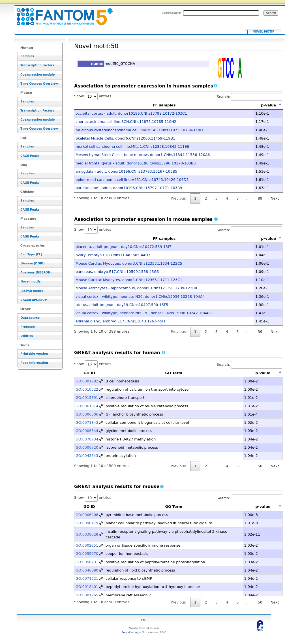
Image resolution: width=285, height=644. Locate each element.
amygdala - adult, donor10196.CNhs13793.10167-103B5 (127, 171)
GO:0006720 (87, 447)
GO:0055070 (87, 554)
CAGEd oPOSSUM (34, 300)
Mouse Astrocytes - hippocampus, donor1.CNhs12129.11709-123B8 (136, 288)
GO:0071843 (87, 422)
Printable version (34, 354)
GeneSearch (171, 13)
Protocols (28, 327)
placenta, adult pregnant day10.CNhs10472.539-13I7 (123, 247)
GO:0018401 (87, 587)
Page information (34, 363)
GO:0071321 (87, 578)
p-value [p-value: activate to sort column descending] (268, 105)
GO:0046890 (87, 570)
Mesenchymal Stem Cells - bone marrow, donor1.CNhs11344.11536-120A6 (143, 155)
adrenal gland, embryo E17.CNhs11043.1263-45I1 (121, 321)
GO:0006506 (87, 414)
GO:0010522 (87, 389)
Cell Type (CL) (31, 254)
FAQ (144, 620)
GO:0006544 (87, 431)
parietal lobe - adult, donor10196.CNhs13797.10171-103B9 (129, 188)
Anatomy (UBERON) (36, 272)
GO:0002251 (87, 545)
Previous (178, 198)
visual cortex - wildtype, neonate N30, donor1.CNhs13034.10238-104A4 (140, 297)
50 (260, 466)
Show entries (93, 96)
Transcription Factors (37, 65)
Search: (250, 97)
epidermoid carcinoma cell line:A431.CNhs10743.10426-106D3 (132, 180)
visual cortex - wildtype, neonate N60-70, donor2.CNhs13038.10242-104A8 (143, 313)
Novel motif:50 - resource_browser (61, 13)
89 (260, 198)
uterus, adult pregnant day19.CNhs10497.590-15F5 (122, 305)
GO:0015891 (87, 398)
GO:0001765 (87, 595)
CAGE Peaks (30, 156)
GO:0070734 (87, 439)
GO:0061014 (87, 406)
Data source (30, 318)
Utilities (27, 336)
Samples (27, 56)
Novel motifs (30, 282)
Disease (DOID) (32, 263)
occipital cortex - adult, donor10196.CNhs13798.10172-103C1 (131, 113)
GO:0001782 (87, 381)
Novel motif (263, 32)
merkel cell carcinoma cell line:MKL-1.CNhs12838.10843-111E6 (132, 146)
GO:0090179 (87, 523)
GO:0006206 (87, 515)
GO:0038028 (87, 534)
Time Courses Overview (39, 84)
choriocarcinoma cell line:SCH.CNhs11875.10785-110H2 (126, 122)
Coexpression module (37, 75)
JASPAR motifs (32, 291)
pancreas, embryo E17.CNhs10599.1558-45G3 (117, 272)
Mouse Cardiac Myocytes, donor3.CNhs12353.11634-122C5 (129, 263)
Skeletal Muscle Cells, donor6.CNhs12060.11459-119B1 (125, 138)
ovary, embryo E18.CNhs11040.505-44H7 (113, 255)
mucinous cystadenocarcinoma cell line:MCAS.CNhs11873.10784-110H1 (140, 130)
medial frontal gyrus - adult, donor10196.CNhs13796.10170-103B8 (136, 163)
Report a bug (130, 632)
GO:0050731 (87, 562)
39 (260, 332)
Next (275, 198)
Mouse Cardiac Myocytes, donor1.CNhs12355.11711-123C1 (129, 280)
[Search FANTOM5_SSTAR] (221, 13)
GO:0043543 (87, 456)
